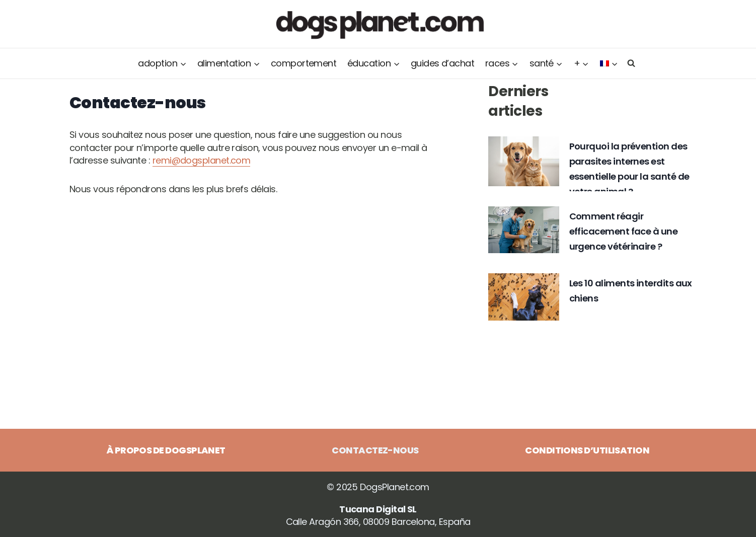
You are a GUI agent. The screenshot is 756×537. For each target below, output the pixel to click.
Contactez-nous (375, 450)
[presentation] (523, 161)
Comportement (304, 63)
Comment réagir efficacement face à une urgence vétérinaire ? (624, 231)
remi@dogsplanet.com (202, 160)
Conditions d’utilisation (587, 450)
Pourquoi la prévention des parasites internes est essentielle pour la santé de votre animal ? (629, 169)
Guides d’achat (442, 63)
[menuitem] (609, 63)
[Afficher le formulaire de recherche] (629, 63)
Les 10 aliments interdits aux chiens (631, 291)
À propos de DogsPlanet (166, 450)
